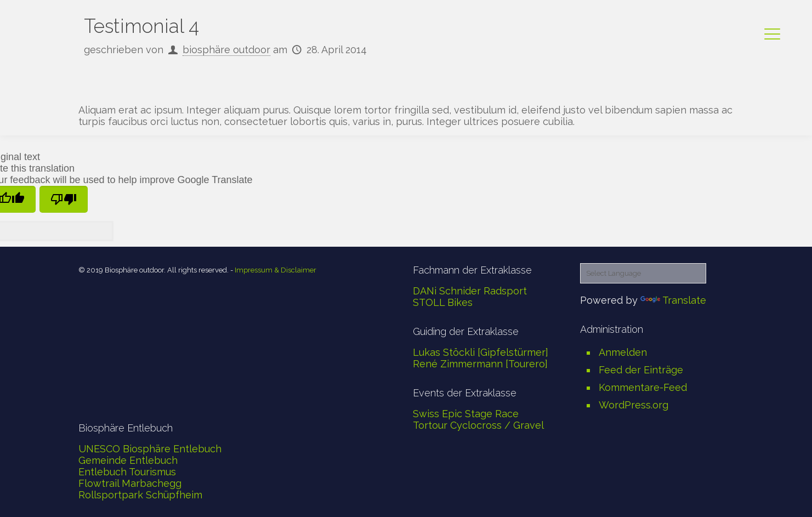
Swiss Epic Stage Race (466, 414)
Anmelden (623, 352)
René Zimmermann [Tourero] (480, 364)
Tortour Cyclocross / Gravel (478, 425)
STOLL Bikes (443, 302)
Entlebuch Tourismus (127, 472)
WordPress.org (634, 405)
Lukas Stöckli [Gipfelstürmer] (481, 352)
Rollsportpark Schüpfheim (140, 495)
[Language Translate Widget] (643, 273)
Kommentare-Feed (643, 387)
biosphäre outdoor (226, 50)
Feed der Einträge (641, 370)
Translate (673, 300)
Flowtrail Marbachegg (130, 483)
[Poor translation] (64, 199)
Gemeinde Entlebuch (128, 460)
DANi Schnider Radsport (470, 291)
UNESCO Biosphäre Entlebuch (150, 449)
